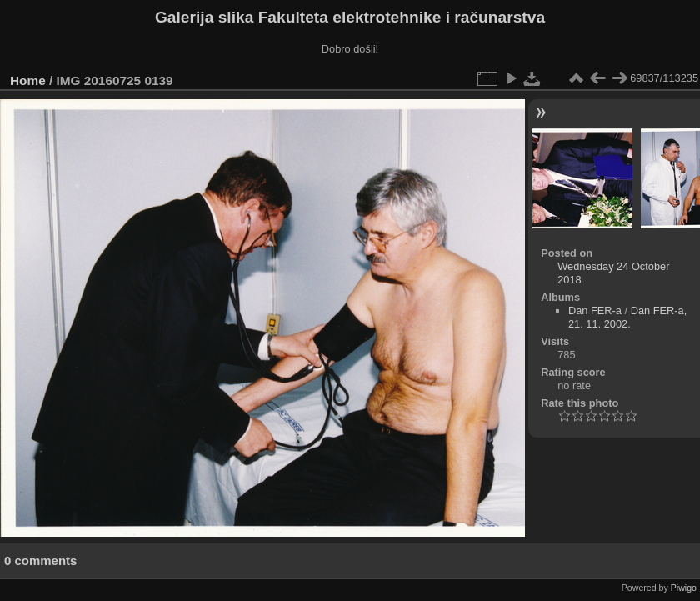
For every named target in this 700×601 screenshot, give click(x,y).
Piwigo (684, 588)
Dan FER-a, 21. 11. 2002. (627, 317)
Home (28, 80)
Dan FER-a (595, 311)
